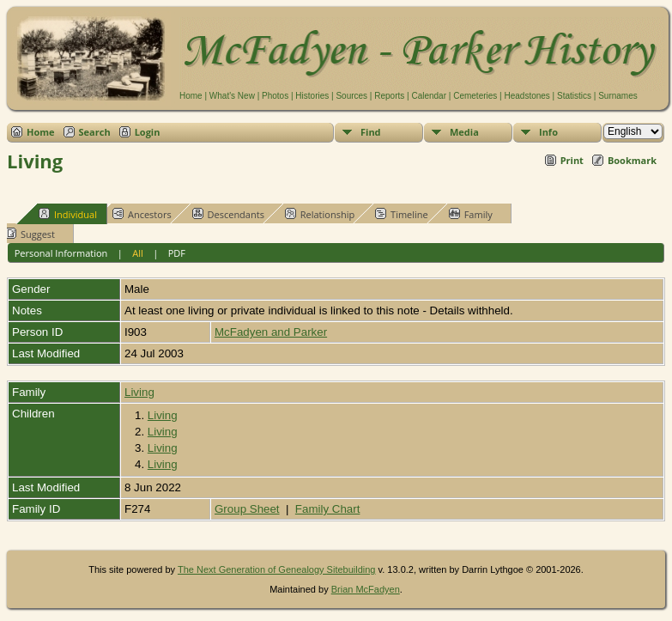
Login (148, 132)
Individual (68, 214)
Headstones (527, 96)
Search (95, 132)
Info (548, 132)
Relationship (320, 214)
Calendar (429, 96)
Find (371, 132)
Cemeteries (475, 96)
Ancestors (142, 214)
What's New (232, 96)
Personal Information (61, 253)
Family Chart (328, 509)
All (138, 253)
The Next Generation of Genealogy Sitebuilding (277, 569)
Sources (351, 96)
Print (572, 160)
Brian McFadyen (366, 589)
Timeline (402, 214)
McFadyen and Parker (271, 332)
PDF (177, 253)
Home (191, 96)
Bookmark (632, 160)
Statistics (574, 96)
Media (464, 132)
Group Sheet (247, 509)
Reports (389, 96)
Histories (312, 96)
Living (139, 392)
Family (471, 214)
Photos (275, 96)
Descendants (228, 214)
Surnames (618, 96)
